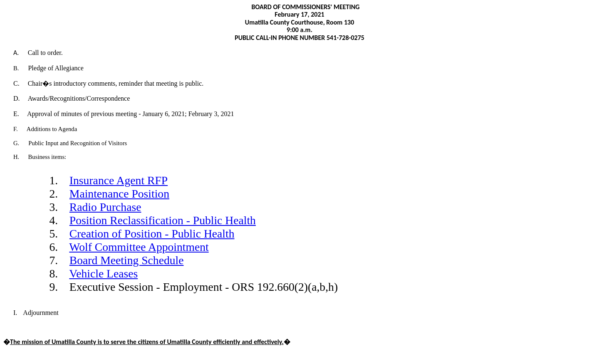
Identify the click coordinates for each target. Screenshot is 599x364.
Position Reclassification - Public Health (163, 220)
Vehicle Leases (103, 274)
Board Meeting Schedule (127, 260)
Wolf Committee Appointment (139, 247)
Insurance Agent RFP (119, 180)
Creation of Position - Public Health (152, 234)
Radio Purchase (105, 207)
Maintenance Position (119, 194)
